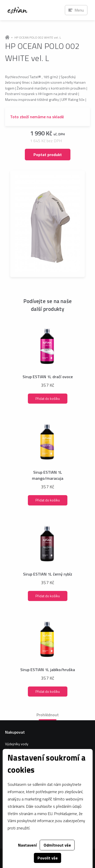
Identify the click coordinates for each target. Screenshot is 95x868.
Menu (79, 10)
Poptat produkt (48, 155)
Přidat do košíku (48, 398)
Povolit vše (48, 858)
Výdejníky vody (17, 744)
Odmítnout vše (57, 845)
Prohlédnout (48, 715)
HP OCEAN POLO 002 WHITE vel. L (38, 38)
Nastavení (27, 845)
